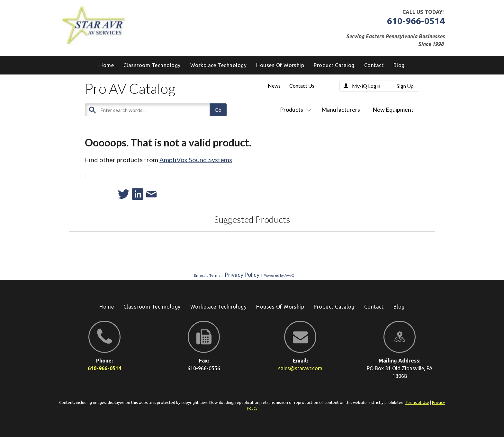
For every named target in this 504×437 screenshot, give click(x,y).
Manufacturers (341, 109)
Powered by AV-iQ (279, 275)
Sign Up (405, 86)
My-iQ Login (366, 86)
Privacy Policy (242, 275)
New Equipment (393, 109)
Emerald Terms (207, 275)
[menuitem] (399, 65)
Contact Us (302, 86)
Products (294, 109)
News (274, 86)
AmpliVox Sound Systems (196, 160)
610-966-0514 (416, 21)
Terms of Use (417, 402)
